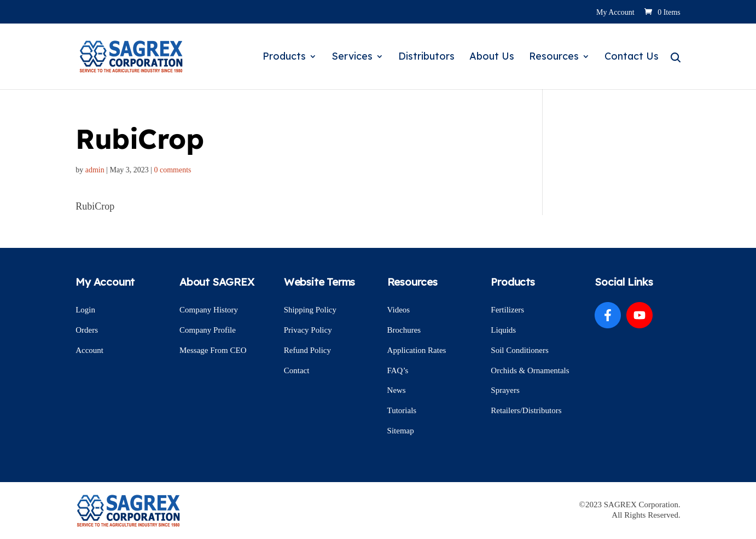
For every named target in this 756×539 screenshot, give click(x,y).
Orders (87, 330)
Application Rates (417, 350)
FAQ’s (398, 370)
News (397, 390)
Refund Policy (307, 350)
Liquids (503, 330)
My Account (615, 13)
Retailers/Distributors (526, 410)
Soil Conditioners (519, 350)
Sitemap (401, 431)
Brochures (404, 330)
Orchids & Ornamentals (530, 370)
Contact (297, 370)
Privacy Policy (308, 330)
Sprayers (505, 390)
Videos (399, 310)
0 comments (173, 170)
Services (352, 57)
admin (95, 170)
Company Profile (208, 330)
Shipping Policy (310, 310)
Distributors (426, 57)
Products (284, 57)
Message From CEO (213, 350)
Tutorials (402, 410)
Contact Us (632, 57)
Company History (209, 310)
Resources (554, 57)
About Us (492, 57)
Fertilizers (507, 310)
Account (89, 350)
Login (85, 310)
